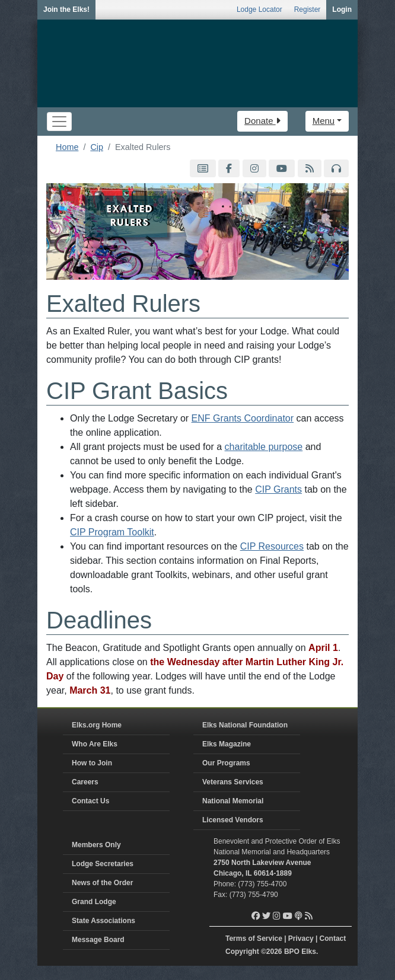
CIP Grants (278, 489)
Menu (324, 121)
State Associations (103, 921)
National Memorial (233, 801)
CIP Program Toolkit (112, 532)
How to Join (92, 763)
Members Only (96, 845)
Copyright (242, 952)
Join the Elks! (66, 9)
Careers (85, 782)
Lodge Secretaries (103, 864)
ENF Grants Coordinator (243, 418)
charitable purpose (264, 447)
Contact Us (90, 801)
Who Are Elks (95, 744)
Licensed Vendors (233, 820)
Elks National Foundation (245, 725)
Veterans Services (233, 782)
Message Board (98, 940)
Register (308, 9)
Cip (97, 147)
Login (342, 9)
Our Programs (226, 763)
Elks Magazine (227, 744)
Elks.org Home (97, 725)
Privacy (301, 938)
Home (67, 147)
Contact (333, 938)
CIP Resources (272, 546)
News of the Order (102, 883)
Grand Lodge (94, 902)
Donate (262, 121)
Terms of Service (254, 938)
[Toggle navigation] (59, 122)
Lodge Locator (259, 9)
